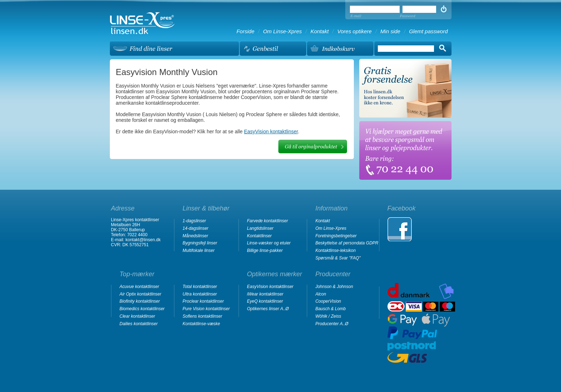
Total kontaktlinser (200, 287)
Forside (245, 31)
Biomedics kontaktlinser (142, 309)
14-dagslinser (195, 228)
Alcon (321, 294)
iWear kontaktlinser (265, 294)
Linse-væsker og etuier (269, 243)
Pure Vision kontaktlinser (206, 309)
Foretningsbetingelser (336, 236)
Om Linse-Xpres (282, 31)
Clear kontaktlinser (137, 316)
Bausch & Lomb (330, 309)
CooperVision (328, 301)
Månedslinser (195, 236)
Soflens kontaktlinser (202, 316)
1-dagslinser (194, 221)
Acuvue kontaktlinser (139, 287)
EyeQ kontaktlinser (265, 301)
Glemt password (428, 31)
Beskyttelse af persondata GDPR (347, 243)
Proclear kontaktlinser (203, 301)
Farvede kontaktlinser (267, 221)
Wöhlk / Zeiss (328, 316)
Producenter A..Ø (332, 324)
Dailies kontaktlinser (139, 324)
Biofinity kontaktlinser (140, 301)
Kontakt (320, 31)
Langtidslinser (260, 228)
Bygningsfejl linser (200, 243)
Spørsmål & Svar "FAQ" (338, 258)
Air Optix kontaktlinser (140, 294)
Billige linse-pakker (265, 250)
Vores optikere (355, 31)
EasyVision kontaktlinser (271, 132)
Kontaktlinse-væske (201, 324)
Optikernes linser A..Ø (268, 309)
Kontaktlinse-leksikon (335, 250)
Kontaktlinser (259, 236)
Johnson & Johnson (334, 287)
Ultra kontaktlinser (200, 294)
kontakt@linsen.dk (143, 240)
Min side (390, 31)
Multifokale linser (198, 250)
